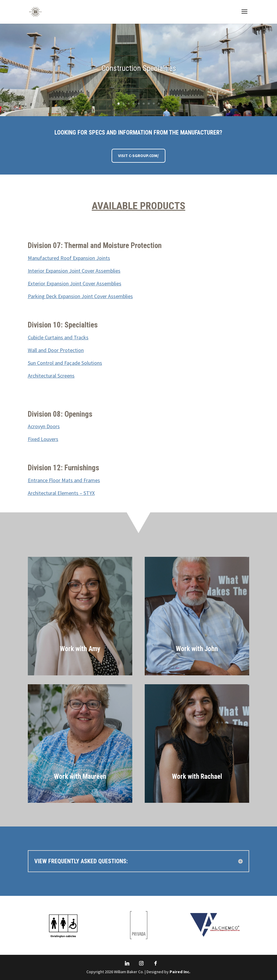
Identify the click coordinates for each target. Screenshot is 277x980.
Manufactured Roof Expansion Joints (69, 258)
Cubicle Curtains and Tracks (58, 337)
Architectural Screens (51, 376)
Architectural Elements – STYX (61, 493)
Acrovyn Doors (44, 426)
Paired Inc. (180, 972)
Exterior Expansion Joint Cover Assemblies (75, 283)
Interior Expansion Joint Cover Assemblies (74, 271)
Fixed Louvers (43, 439)
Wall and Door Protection (56, 350)
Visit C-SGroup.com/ (138, 156)
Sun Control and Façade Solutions (65, 363)
